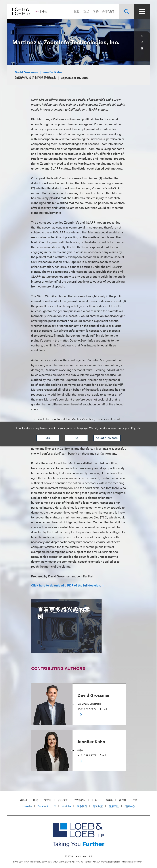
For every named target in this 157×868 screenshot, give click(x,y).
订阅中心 (130, 806)
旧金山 (96, 800)
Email (103, 709)
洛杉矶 (23, 800)
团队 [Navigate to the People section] (77, 11)
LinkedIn (27, 806)
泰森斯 (109, 800)
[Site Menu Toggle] (142, 11)
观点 (86, 11)
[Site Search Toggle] (127, 11)
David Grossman (26, 72)
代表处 (123, 800)
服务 (96, 11)
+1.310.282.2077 (87, 709)
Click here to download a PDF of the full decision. (66, 585)
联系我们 (82, 806)
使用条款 (114, 806)
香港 (135, 800)
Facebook (43, 806)
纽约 (36, 800)
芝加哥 (48, 800)
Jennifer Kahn (52, 72)
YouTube (66, 806)
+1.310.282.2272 (87, 755)
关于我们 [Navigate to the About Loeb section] (108, 11)
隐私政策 (98, 806)
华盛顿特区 (80, 800)
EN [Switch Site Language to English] (37, 11)
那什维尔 (63, 800)
